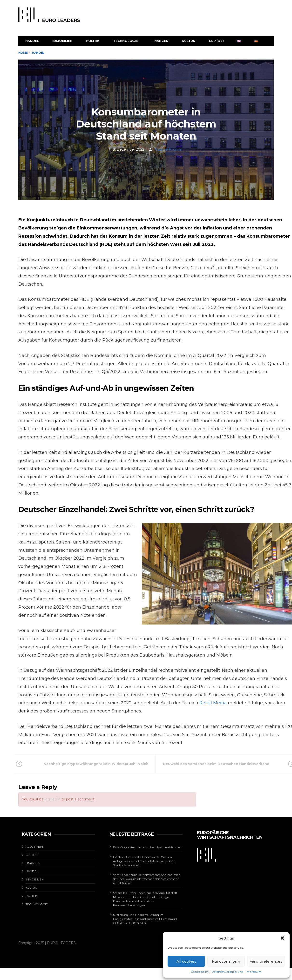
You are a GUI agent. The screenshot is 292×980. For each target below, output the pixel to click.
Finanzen (160, 41)
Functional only (226, 961)
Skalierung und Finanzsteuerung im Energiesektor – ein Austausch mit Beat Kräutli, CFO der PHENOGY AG (146, 919)
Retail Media (213, 703)
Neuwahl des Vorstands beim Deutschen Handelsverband (222, 764)
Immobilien (62, 41)
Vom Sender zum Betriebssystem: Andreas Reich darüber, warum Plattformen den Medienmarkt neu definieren (147, 879)
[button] (282, 938)
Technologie (126, 41)
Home (23, 53)
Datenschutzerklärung (227, 972)
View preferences (266, 961)
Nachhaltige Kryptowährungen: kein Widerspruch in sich (89, 764)
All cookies (186, 961)
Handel (32, 41)
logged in (53, 799)
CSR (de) (216, 41)
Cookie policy (200, 972)
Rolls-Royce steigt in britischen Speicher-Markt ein (148, 847)
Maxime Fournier (169, 149)
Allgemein (34, 847)
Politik (93, 41)
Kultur (189, 41)
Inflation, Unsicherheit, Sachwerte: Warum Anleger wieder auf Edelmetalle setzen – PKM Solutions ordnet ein (144, 861)
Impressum (254, 972)
